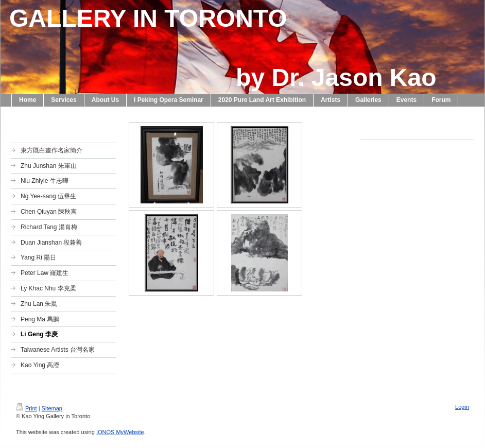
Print (27, 408)
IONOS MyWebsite (120, 432)
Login (462, 407)
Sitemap (52, 408)
